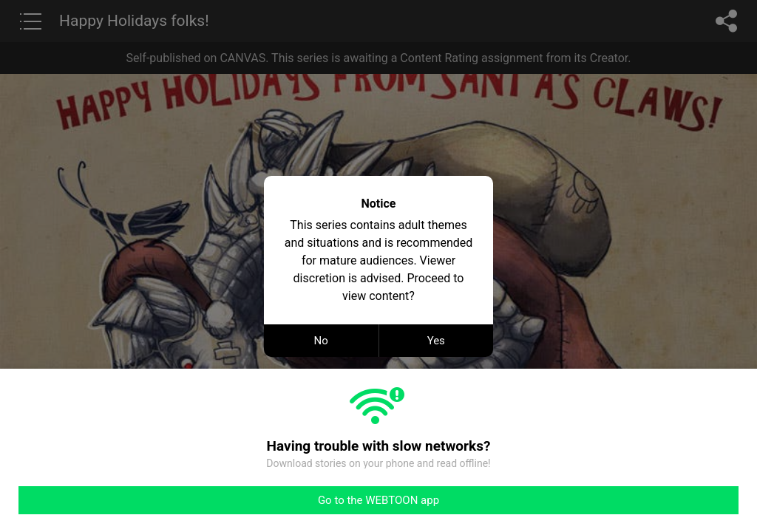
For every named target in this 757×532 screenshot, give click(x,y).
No (321, 341)
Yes (436, 341)
